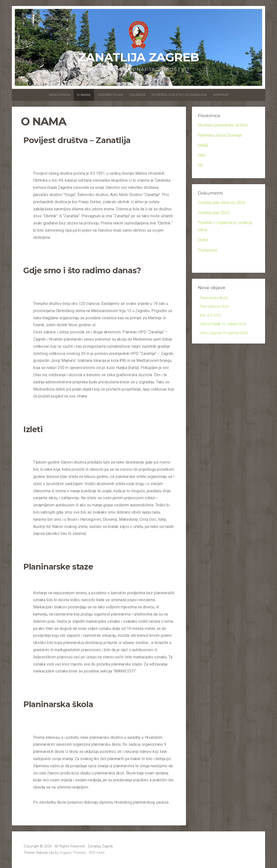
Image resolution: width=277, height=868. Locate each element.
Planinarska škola (215, 298)
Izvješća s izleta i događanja (179, 95)
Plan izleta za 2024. (217, 308)
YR (200, 165)
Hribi (202, 155)
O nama (84, 95)
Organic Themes (73, 853)
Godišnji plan (110, 95)
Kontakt (221, 95)
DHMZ (203, 145)
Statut (203, 240)
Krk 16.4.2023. (212, 317)
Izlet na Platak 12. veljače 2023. (227, 327)
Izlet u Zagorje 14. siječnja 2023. (228, 336)
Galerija (138, 95)
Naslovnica (60, 95)
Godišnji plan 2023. (214, 213)
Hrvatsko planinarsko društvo (223, 125)
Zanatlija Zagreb (139, 57)
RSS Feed (97, 853)
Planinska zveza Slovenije (220, 135)
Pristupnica (207, 250)
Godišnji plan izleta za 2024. (222, 203)
